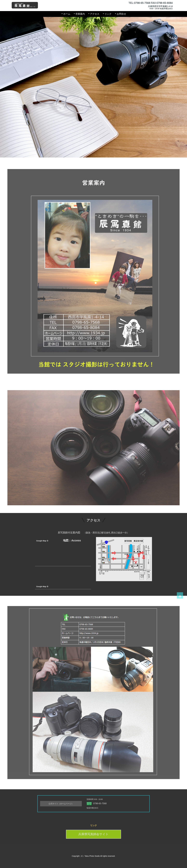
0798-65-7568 (98, 804)
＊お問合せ (120, 14)
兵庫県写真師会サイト (94, 833)
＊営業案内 (79, 14)
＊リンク (107, 14)
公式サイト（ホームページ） (72, 804)
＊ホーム (66, 14)
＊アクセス (94, 14)
